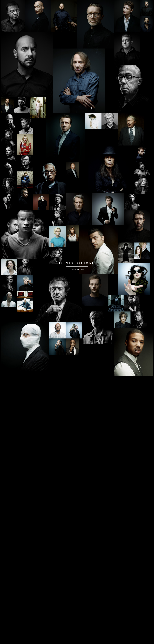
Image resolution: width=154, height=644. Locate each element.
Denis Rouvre (77, 263)
